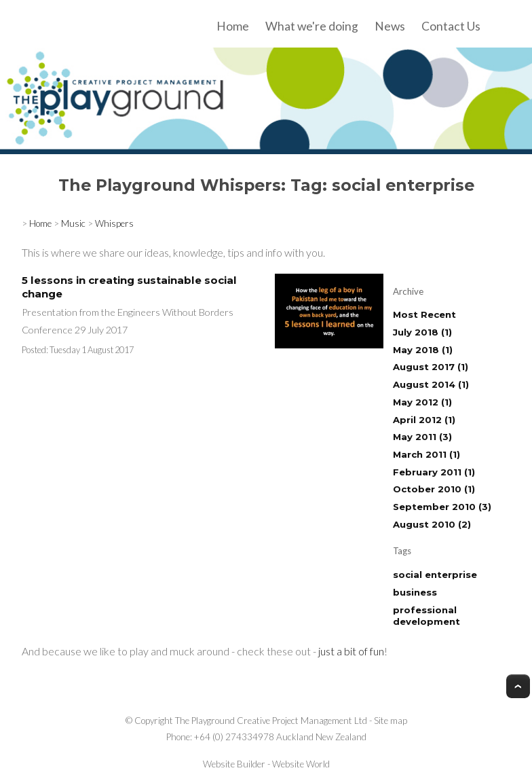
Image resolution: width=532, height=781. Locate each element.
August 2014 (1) (431, 384)
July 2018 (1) (422, 332)
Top (518, 686)
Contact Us (451, 26)
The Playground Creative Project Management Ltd (271, 721)
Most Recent (424, 314)
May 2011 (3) (422, 437)
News (390, 26)
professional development (426, 616)
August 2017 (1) (431, 367)
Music (73, 223)
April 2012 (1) (424, 420)
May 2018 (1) (423, 350)
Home (233, 26)
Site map (391, 721)
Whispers (114, 223)
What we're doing (312, 26)
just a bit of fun (351, 651)
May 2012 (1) (422, 402)
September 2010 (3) (442, 507)
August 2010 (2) (432, 524)
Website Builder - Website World (266, 764)
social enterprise (435, 575)
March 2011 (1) (426, 454)
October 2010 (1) (434, 489)
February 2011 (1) (434, 472)
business (415, 592)
